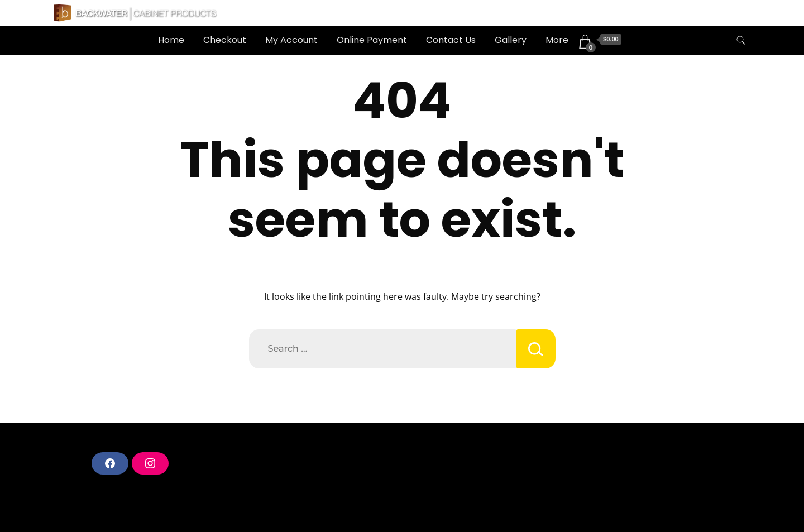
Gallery (511, 40)
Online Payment (372, 40)
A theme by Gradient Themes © (119, 514)
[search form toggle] (741, 40)
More (557, 40)
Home (171, 40)
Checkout (225, 40)
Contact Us (451, 40)
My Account (291, 40)
